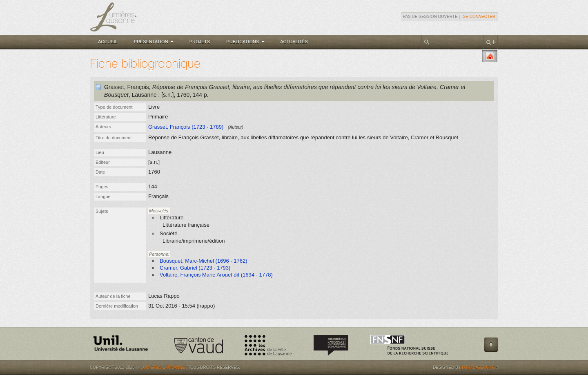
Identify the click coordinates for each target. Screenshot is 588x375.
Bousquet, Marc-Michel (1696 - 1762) (204, 261)
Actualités (294, 42)
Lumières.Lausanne (163, 367)
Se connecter (479, 17)
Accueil (108, 42)
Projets (200, 42)
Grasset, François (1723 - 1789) (186, 127)
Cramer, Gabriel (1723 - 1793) (195, 268)
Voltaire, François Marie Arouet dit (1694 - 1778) (216, 275)
